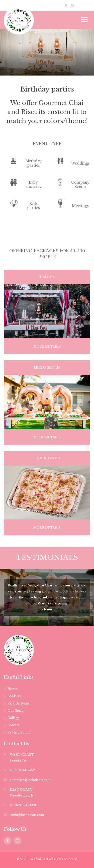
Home (12, 689)
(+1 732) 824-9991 (23, 805)
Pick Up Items (19, 703)
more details (47, 346)
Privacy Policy (19, 732)
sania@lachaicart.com (27, 815)
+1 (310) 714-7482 (22, 770)
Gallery (13, 718)
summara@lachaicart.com (30, 780)
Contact (13, 725)
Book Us (14, 696)
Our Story (16, 711)
